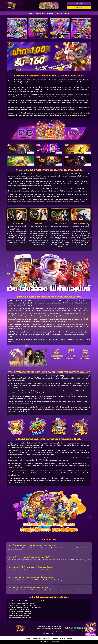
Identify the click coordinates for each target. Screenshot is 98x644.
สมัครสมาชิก (79, 8)
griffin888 (55, 642)
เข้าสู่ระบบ (79, 3)
